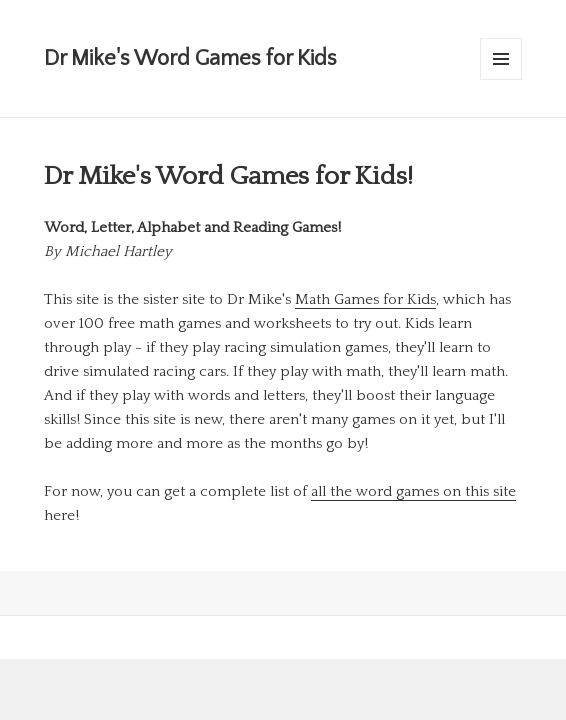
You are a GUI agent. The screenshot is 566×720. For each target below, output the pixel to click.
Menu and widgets (501, 79)
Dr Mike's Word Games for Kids (190, 58)
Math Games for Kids (365, 299)
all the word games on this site (413, 491)
